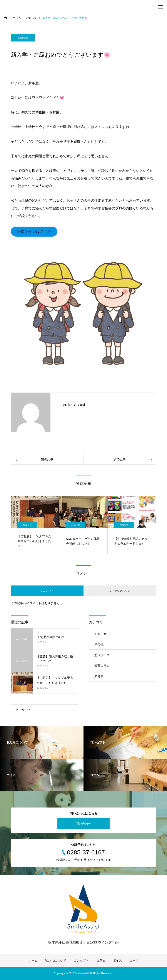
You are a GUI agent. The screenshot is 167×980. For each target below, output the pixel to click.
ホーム (33, 960)
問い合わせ (83, 824)
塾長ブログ (102, 655)
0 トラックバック (120, 591)
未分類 (99, 676)
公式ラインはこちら (34, 232)
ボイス (117, 960)
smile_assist (73, 405)
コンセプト (81, 960)
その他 (99, 644)
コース (134, 960)
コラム (101, 960)
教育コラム (102, 666)
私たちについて (56, 960)
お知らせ (23, 38)
